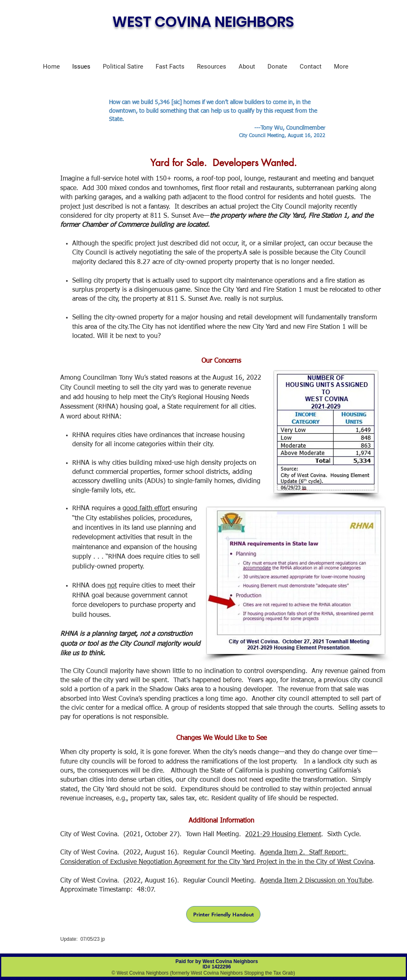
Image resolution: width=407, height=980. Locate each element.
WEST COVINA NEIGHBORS (203, 22)
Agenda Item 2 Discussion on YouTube (316, 881)
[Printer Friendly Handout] (223, 914)
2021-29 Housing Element (283, 835)
